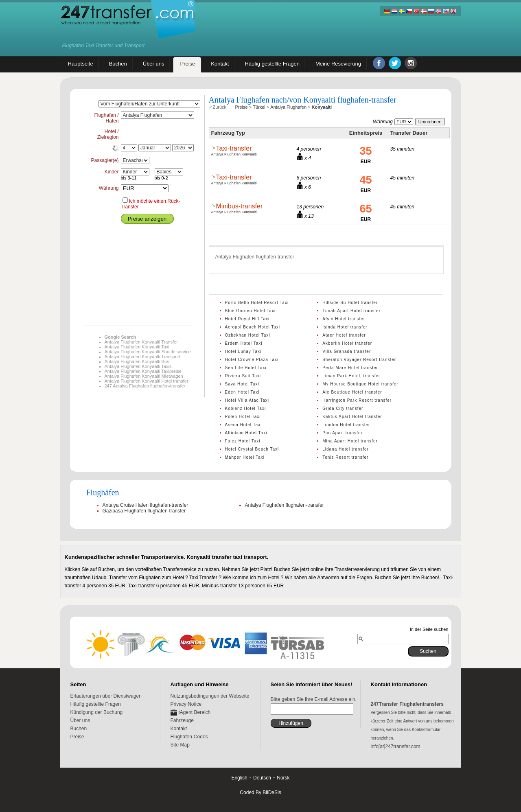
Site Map (180, 745)
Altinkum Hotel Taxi (246, 433)
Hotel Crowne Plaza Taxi (252, 360)
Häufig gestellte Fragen (96, 704)
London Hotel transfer (346, 425)
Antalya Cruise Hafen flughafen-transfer (146, 505)
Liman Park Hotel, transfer (351, 376)
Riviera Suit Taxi (243, 376)
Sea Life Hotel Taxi (246, 368)
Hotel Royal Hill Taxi (247, 319)
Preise (77, 737)
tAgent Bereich (195, 712)
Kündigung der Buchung (97, 712)
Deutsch (262, 778)
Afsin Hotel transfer (344, 319)
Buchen (79, 729)
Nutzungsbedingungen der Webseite (210, 696)
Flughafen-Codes (189, 737)
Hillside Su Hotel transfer (350, 303)
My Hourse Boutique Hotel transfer (360, 384)
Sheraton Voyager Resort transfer (359, 360)
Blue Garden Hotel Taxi (251, 311)
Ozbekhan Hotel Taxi (248, 335)
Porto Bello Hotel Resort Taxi (257, 303)
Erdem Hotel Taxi (244, 343)
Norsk (283, 778)
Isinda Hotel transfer (345, 327)
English (239, 778)
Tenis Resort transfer (345, 457)
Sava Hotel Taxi (242, 384)
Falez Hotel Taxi (243, 441)
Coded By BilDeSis (260, 792)
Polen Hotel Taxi (243, 417)
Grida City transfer (343, 408)
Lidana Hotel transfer (346, 449)
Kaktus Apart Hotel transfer (352, 417)
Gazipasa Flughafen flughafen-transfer (144, 511)
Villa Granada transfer (347, 351)
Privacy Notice (186, 704)
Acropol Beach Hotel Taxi (253, 327)
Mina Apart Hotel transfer (350, 441)
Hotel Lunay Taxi (243, 351)
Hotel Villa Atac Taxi (247, 400)
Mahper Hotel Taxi (245, 457)
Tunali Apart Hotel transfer (351, 311)
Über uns (80, 720)
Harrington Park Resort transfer (357, 400)
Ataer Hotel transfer (344, 335)
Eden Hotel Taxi (242, 392)
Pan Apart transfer (343, 433)
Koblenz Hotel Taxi (246, 408)
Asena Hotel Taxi (244, 425)
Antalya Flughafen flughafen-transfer (285, 505)
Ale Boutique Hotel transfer (352, 392)
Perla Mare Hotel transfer (350, 368)
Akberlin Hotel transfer (347, 343)
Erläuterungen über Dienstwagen (106, 696)
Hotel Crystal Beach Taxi (252, 449)
